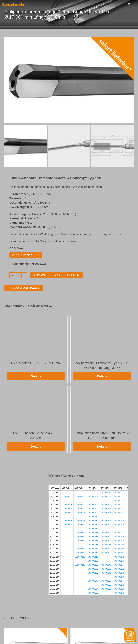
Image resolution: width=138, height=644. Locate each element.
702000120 (93, 560)
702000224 (80, 524)
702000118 (93, 552)
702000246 (106, 564)
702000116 (93, 540)
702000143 (119, 560)
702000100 (67, 496)
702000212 (119, 492)
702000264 (93, 544)
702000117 (93, 548)
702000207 (119, 496)
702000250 (106, 580)
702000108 (93, 508)
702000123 (106, 504)
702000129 (106, 536)
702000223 (67, 524)
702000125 (106, 512)
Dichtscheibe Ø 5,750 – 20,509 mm (36, 363)
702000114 (93, 532)
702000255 (106, 588)
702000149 (119, 592)
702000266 (119, 544)
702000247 (106, 572)
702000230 (80, 536)
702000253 (93, 592)
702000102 (80, 496)
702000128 (106, 532)
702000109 (93, 512)
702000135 (119, 520)
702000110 (93, 516)
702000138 (119, 536)
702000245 (80, 564)
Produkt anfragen (24, 287)
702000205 (93, 496)
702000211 (106, 492)
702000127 (106, 524)
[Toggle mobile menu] (134, 4)
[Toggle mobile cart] (129, 4)
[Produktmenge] (18, 275)
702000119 (93, 556)
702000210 (119, 500)
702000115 (93, 536)
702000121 (93, 564)
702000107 (93, 504)
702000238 (80, 552)
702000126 (106, 520)
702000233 (80, 540)
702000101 (67, 504)
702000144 (119, 564)
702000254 (93, 588)
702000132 (106, 552)
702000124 (106, 508)
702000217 (67, 508)
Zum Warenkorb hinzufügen (57, 275)
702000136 (119, 524)
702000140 (119, 548)
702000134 (119, 512)
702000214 (119, 504)
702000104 (80, 508)
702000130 (106, 540)
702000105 (80, 512)
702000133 (119, 508)
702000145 (119, 572)
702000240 (80, 556)
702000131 (106, 548)
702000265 (106, 544)
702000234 (80, 548)
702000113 (93, 528)
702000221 (67, 520)
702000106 (80, 520)
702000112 (93, 524)
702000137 (119, 532)
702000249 (93, 580)
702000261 (106, 568)
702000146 (119, 576)
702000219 (67, 512)
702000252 (106, 584)
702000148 (119, 584)
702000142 (119, 556)
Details (36, 376)
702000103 (80, 504)
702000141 (119, 552)
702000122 (93, 572)
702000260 (93, 568)
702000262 (119, 568)
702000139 (119, 540)
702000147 (119, 580)
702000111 (93, 520)
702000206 (106, 496)
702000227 (80, 532)
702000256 (119, 588)
